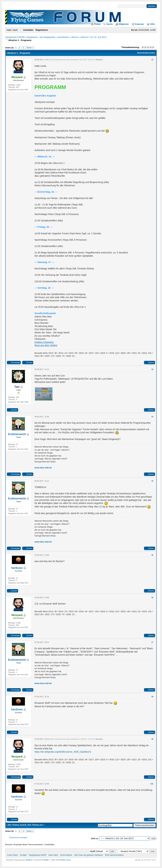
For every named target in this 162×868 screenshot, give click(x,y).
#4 (152, 481)
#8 (152, 697)
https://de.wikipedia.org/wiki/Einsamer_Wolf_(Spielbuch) (63, 752)
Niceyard (99, 60)
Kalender (140, 24)
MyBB (46, 860)
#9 (152, 739)
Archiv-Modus (66, 855)
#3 (152, 417)
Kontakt (23, 855)
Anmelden (28, 30)
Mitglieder (124, 24)
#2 (152, 369)
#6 (152, 597)
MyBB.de (29, 860)
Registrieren (42, 30)
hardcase (17, 568)
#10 (152, 784)
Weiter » (30, 48)
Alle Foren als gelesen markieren (88, 855)
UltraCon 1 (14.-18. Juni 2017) (94, 37)
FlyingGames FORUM (15, 37)
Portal (97, 24)
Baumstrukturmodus (146, 53)
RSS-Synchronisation (114, 855)
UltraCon (75, 37)
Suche (109, 24)
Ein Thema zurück (17, 825)
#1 (152, 60)
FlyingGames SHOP (38, 855)
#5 (152, 555)
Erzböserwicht (17, 434)
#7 (152, 642)
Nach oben (53, 855)
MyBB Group (66, 860)
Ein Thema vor (35, 825)
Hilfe (152, 24)
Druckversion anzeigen (18, 837)
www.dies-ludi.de (43, 468)
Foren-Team (12, 855)
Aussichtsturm (63, 37)
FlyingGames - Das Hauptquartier (41, 37)
